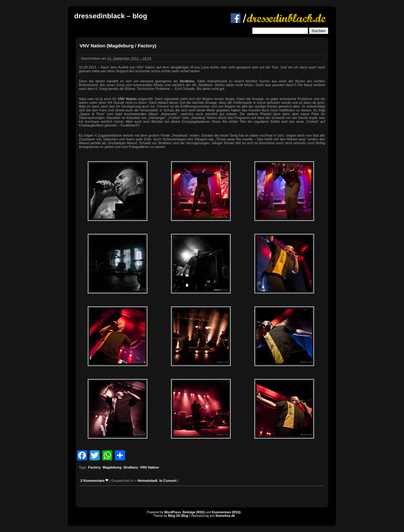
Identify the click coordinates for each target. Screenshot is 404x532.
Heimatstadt (148, 481)
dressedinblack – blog (111, 16)
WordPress (173, 512)
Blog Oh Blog (178, 516)
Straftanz (131, 467)
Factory (94, 467)
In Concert (168, 481)
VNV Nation (150, 467)
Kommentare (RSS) (226, 512)
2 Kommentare (92, 481)
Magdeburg (112, 467)
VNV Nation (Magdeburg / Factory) (118, 46)
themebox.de (225, 516)
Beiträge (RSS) (194, 512)
